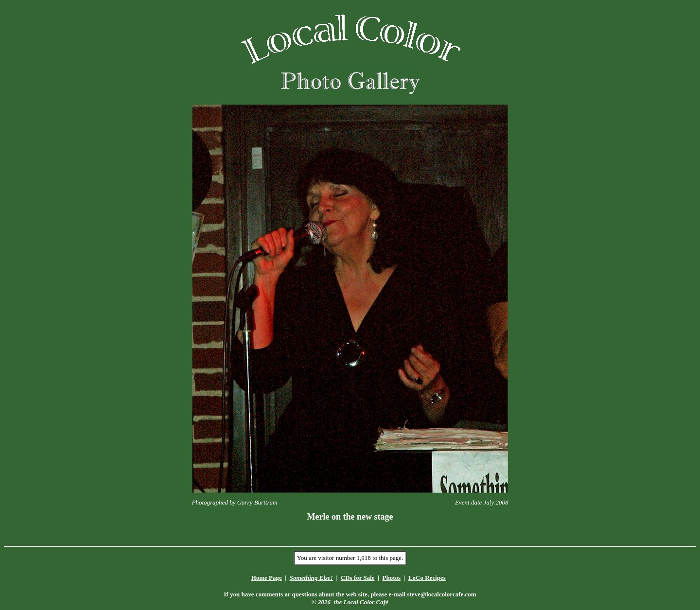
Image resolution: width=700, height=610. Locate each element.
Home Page (267, 578)
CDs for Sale (358, 578)
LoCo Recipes (427, 578)
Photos (391, 578)
